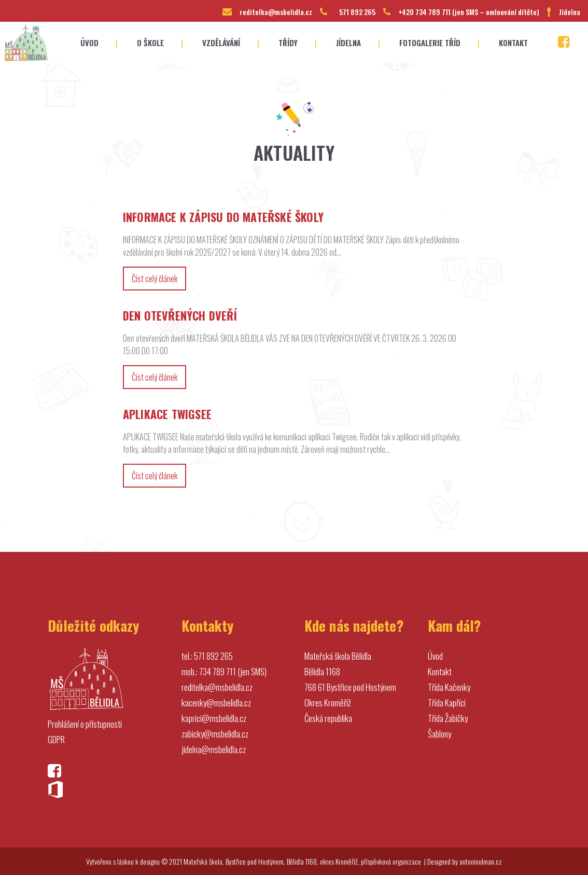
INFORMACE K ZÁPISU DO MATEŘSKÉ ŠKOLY (223, 217)
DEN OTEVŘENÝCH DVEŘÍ (180, 315)
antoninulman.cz (481, 861)
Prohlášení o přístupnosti (85, 724)
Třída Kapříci (447, 703)
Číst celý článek (155, 279)
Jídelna (570, 12)
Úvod (435, 656)
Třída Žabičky (448, 718)
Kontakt (440, 671)
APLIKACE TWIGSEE (167, 414)
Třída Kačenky (449, 687)
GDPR (56, 739)
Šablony (439, 734)
